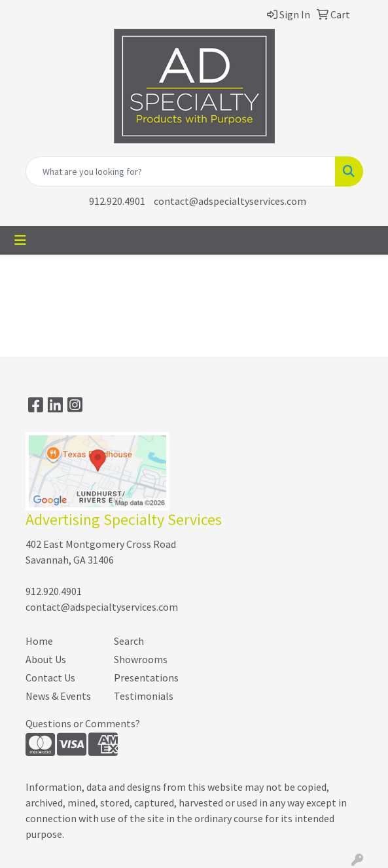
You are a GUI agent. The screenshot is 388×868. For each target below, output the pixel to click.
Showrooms (141, 659)
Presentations (146, 678)
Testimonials (144, 696)
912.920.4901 (117, 201)
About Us (46, 659)
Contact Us (50, 678)
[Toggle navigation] (20, 240)
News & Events (58, 696)
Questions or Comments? (83, 723)
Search (129, 641)
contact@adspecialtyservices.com (230, 201)
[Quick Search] (181, 172)
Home (39, 641)
